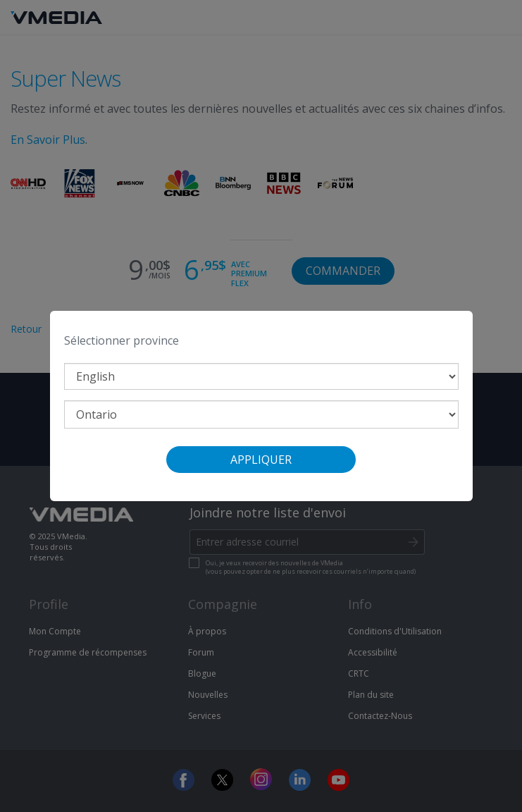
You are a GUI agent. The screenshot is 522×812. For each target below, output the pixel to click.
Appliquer (261, 460)
